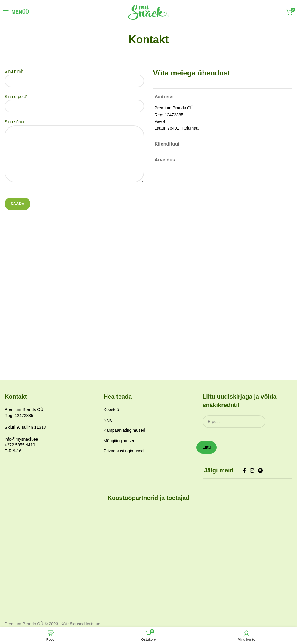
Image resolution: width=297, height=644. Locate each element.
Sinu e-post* (74, 101)
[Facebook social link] (244, 471)
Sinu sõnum (74, 138)
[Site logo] (148, 12)
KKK (108, 420)
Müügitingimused (119, 441)
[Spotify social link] (260, 471)
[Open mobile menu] (16, 12)
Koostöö (111, 409)
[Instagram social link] (252, 471)
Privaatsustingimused (124, 451)
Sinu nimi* (74, 76)
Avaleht (138, 52)
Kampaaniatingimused (124, 430)
